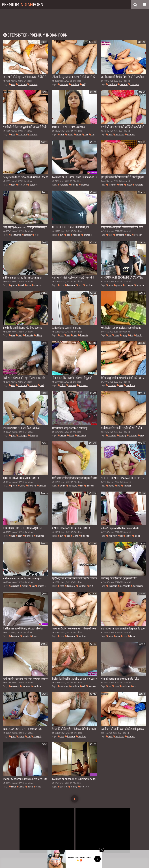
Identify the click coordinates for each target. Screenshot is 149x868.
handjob (76, 235)
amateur (27, 235)
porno (69, 135)
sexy (128, 235)
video (78, 135)
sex (92, 135)
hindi (70, 436)
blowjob (33, 436)
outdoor (32, 84)
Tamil (29, 787)
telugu (128, 536)
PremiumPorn (23, 5)
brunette (84, 185)
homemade (137, 586)
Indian (62, 385)
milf (83, 84)
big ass (62, 436)
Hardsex (71, 385)
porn (61, 135)
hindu (136, 536)
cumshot (111, 185)
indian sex (80, 436)
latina (21, 486)
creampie (134, 84)
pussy (128, 185)
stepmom (112, 536)
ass (32, 586)
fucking (121, 436)
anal (21, 285)
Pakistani (82, 385)
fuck (35, 235)
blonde (73, 185)
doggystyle (15, 235)
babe (34, 636)
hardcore (21, 84)
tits (130, 335)
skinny (38, 335)
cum (85, 135)
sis (120, 536)
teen (12, 84)
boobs (138, 335)
